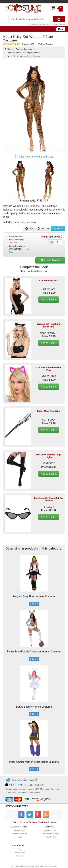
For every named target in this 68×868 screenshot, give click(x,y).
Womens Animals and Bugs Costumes (24, 53)
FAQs (20, 837)
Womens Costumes (24, 49)
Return (58, 229)
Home (9, 49)
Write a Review (46, 44)
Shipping (43, 229)
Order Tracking (51, 837)
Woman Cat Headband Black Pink (49, 325)
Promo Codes (20, 853)
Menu (61, 29)
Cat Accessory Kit (49, 281)
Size (29, 229)
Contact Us (20, 856)
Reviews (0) (28, 44)
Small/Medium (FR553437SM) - (15, 240)
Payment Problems (20, 834)
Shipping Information (51, 830)
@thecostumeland (24, 780)
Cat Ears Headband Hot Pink (49, 369)
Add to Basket (50, 260)
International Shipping (51, 834)
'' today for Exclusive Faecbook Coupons (34, 822)
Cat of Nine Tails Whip (49, 411)
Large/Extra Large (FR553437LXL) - (17, 249)
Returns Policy (20, 830)
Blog (20, 849)
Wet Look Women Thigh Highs (49, 456)
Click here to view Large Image (34, 157)
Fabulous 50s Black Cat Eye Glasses (49, 499)
